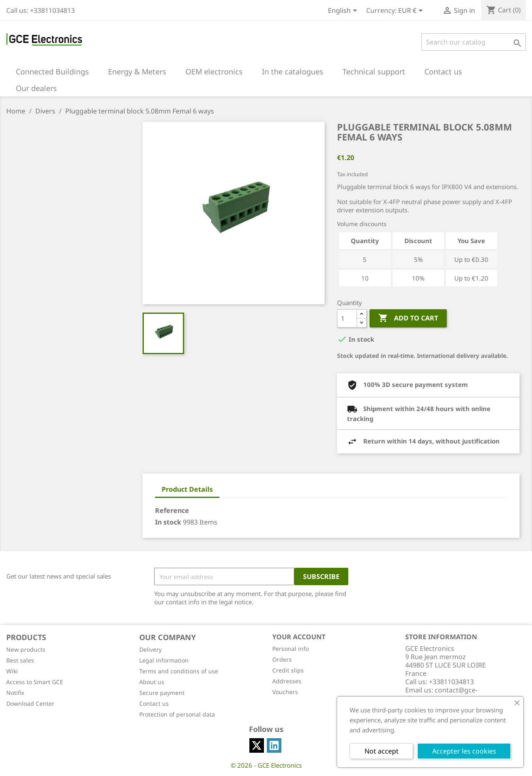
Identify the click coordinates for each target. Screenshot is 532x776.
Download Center (30, 703)
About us (152, 682)
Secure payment (162, 693)
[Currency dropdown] (412, 11)
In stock (168, 522)
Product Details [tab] (187, 489)
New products (26, 649)
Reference (172, 510)
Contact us (154, 703)
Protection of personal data (177, 714)
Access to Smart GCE (35, 682)
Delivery (150, 649)
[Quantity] (347, 318)
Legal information (164, 660)
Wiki (12, 671)
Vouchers (285, 692)
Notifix (15, 693)
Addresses (287, 681)
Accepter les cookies (464, 751)
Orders (282, 659)
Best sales (20, 660)
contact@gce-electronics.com (441, 694)
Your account (299, 637)
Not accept (382, 751)
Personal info (291, 649)
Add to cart (408, 318)
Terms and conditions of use (179, 671)
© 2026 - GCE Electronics (266, 765)
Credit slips (288, 670)
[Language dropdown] (344, 11)
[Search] (474, 42)
